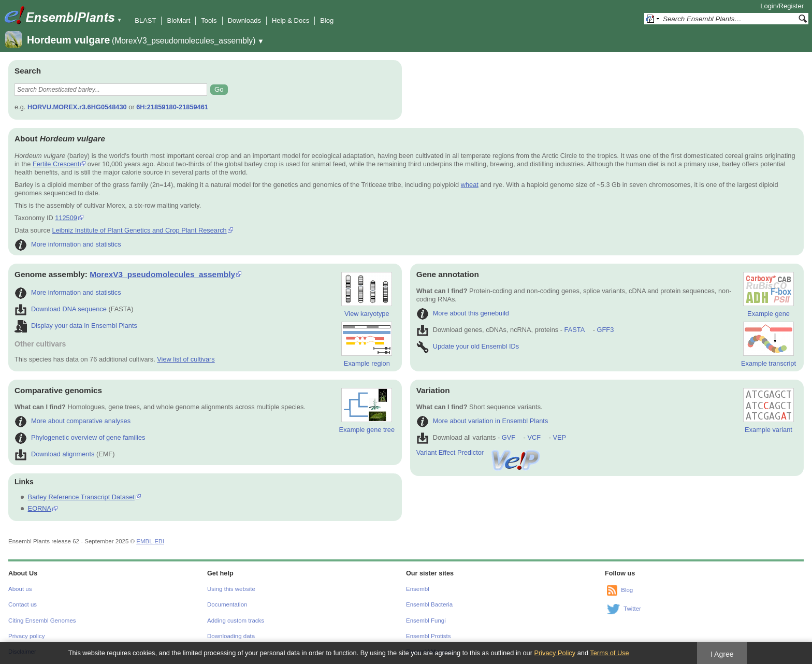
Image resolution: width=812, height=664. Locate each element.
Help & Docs (291, 20)
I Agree (722, 654)
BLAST (145, 20)
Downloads (244, 20)
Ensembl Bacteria (429, 604)
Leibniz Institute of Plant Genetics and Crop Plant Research (140, 230)
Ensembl (418, 589)
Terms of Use (609, 653)
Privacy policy (26, 636)
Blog (327, 20)
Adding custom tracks (236, 620)
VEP (559, 437)
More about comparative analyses (72, 421)
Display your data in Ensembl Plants (76, 326)
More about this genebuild (463, 313)
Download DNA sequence (61, 309)
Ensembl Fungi (426, 620)
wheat (470, 185)
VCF (534, 437)
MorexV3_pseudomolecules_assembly (162, 274)
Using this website (231, 589)
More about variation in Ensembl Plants (482, 421)
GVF (509, 437)
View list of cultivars (186, 359)
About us (20, 589)
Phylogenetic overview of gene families (80, 437)
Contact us (23, 604)
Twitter (632, 609)
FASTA (575, 330)
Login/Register (782, 6)
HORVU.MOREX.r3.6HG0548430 (77, 107)
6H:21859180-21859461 (172, 107)
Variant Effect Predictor (479, 452)
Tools (209, 20)
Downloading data (231, 636)
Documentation (227, 604)
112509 (66, 218)
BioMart (178, 20)
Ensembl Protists (428, 636)
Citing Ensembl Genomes (42, 620)
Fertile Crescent (56, 164)
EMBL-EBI (150, 541)
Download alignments (54, 454)
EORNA (40, 508)
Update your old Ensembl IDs (468, 346)
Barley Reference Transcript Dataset (81, 497)
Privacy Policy (555, 653)
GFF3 (605, 330)
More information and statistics (68, 244)
